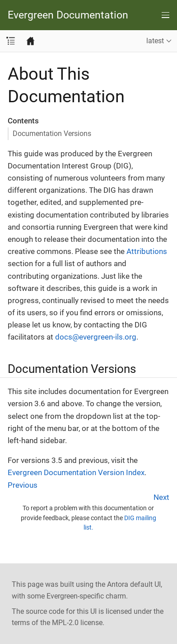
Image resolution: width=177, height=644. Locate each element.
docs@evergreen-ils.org (96, 337)
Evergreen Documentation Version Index (76, 472)
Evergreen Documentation (68, 15)
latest (155, 41)
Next (161, 497)
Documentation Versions (52, 134)
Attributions (147, 251)
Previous (23, 485)
